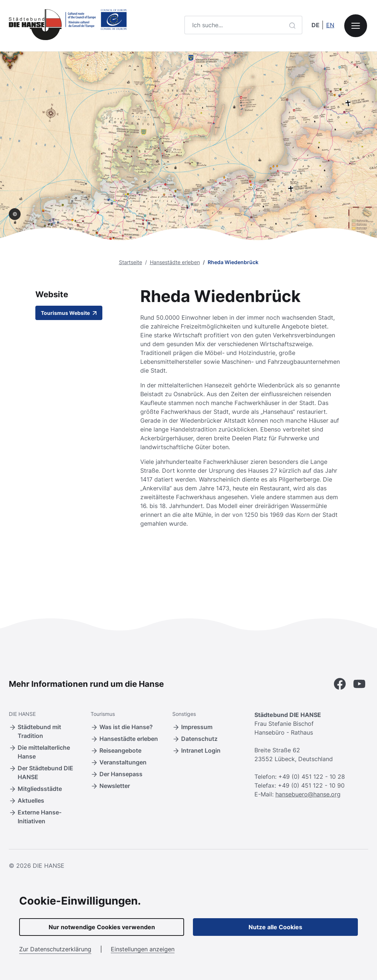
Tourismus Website (69, 313)
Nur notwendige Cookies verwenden (102, 927)
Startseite (131, 262)
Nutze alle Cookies (275, 927)
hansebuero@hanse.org (308, 794)
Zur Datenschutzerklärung (55, 949)
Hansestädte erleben (175, 262)
